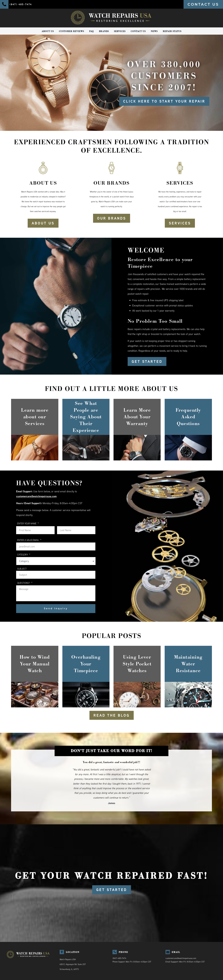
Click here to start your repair (164, 101)
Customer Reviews (71, 31)
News (154, 31)
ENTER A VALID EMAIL (29, 540)
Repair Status (172, 31)
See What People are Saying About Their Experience (86, 417)
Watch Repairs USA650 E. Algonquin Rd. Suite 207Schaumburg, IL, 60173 (73, 964)
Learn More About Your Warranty (137, 417)
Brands (104, 31)
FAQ (91, 31)
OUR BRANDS (112, 218)
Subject (22, 569)
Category (24, 555)
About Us (48, 31)
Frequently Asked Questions (188, 417)
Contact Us (138, 31)
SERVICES (180, 223)
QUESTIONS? (25, 583)
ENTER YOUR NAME (28, 523)
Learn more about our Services (35, 417)
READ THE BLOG (112, 715)
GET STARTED (147, 361)
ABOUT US (43, 223)
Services (120, 31)
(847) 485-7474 (119, 958)
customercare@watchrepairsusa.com (36, 496)
